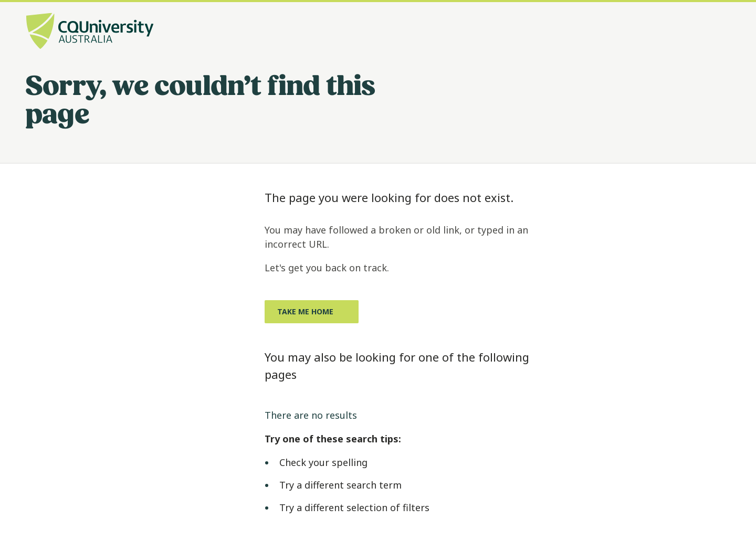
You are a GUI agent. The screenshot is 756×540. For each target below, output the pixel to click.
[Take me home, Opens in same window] (312, 312)
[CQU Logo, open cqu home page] (90, 32)
